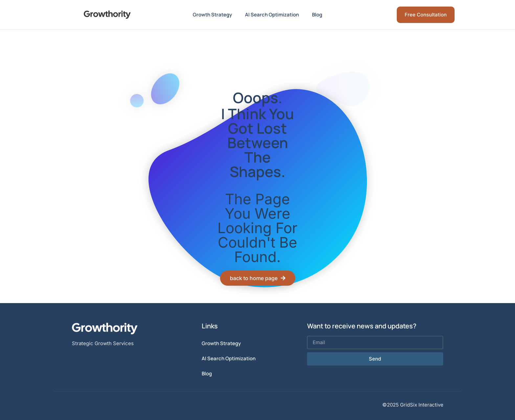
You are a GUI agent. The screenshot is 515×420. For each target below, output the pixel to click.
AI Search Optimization (272, 15)
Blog (317, 15)
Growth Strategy (212, 15)
